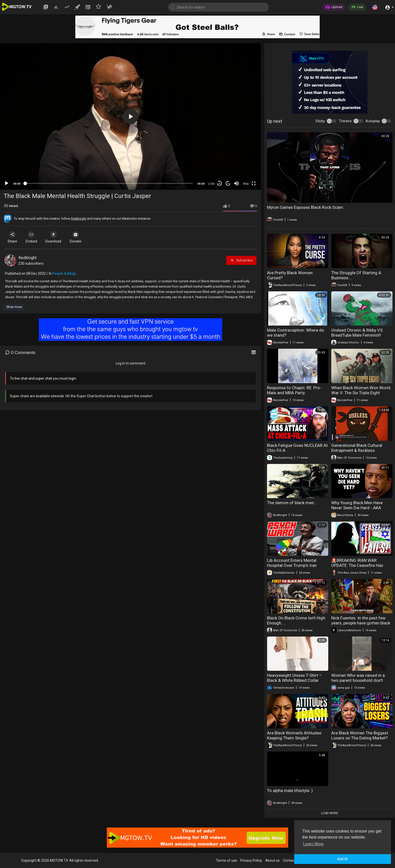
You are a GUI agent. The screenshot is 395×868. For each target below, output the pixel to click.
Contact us (291, 860)
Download (57, 237)
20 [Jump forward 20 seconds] (228, 184)
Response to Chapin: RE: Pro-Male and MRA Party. (294, 390)
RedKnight (79, 219)
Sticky (320, 121)
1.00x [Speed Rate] (211, 184)
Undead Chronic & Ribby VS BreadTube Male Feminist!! (357, 333)
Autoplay (373, 121)
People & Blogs (64, 273)
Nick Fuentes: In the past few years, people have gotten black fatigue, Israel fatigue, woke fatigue (361, 625)
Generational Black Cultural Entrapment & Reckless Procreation (357, 450)
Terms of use (226, 860)
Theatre (345, 121)
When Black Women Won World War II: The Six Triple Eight (361, 390)
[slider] (109, 183)
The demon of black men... (292, 503)
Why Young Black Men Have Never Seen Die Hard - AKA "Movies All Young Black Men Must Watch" (358, 510)
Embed (33, 237)
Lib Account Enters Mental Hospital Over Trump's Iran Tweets (292, 565)
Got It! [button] (343, 859)
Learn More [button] (313, 844)
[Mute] (237, 183)
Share (13, 237)
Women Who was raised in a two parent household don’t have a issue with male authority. (358, 683)
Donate (80, 237)
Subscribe (241, 260)
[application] (130, 116)
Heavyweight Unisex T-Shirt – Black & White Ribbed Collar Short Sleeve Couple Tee (294, 680)
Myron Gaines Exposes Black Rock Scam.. (306, 207)
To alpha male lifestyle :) (290, 791)
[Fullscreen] (254, 183)
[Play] (7, 183)
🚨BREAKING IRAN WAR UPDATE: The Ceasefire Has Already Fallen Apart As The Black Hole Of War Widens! (357, 568)
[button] (375, 7)
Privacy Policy (251, 860)
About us (272, 860)
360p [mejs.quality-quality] (246, 184)
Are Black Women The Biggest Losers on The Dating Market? (360, 735)
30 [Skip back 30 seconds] (220, 184)
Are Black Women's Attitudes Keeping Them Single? (294, 735)
